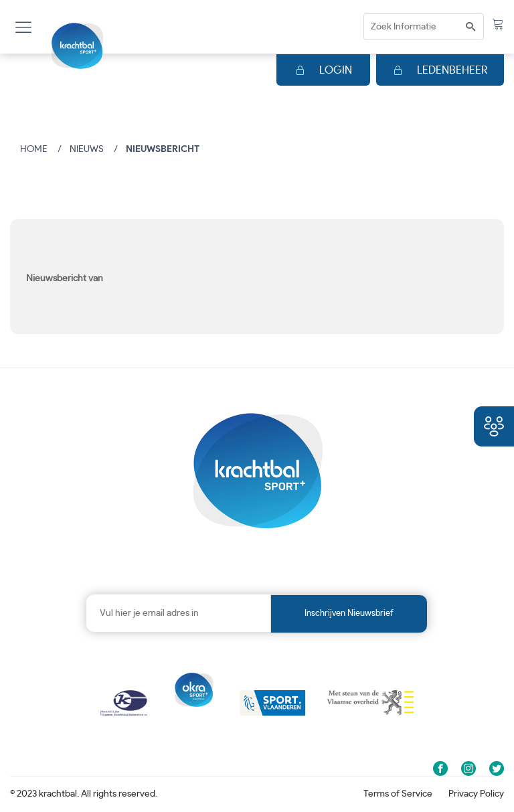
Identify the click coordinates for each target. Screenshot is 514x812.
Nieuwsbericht (163, 149)
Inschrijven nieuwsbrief (349, 614)
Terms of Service (398, 794)
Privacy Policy (476, 794)
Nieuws (87, 149)
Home (34, 149)
